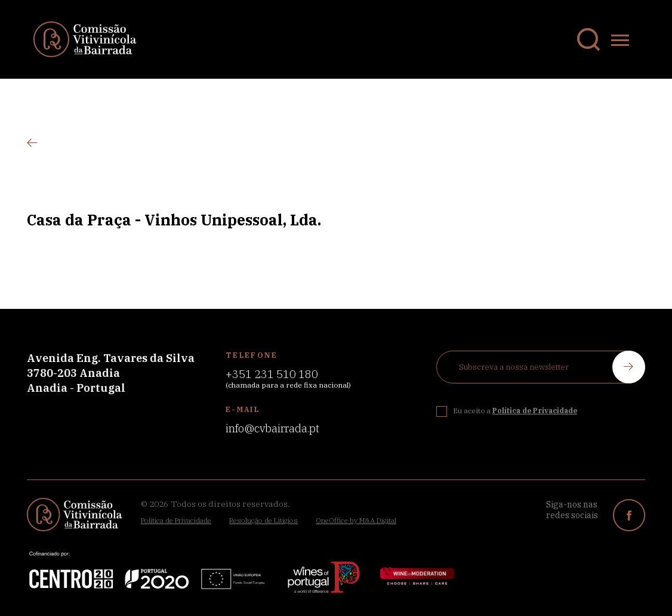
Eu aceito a (515, 411)
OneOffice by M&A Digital (356, 520)
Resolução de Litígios (263, 520)
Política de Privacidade (176, 520)
